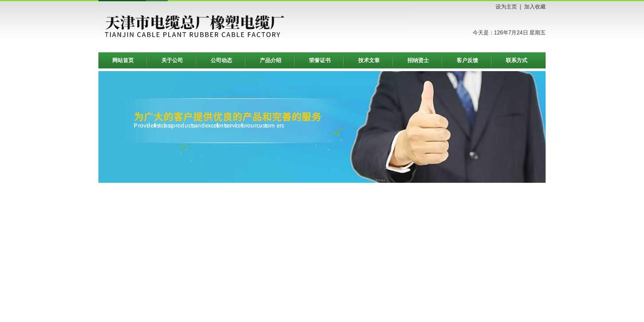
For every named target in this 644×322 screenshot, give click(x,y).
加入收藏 (535, 7)
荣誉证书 (320, 60)
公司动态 (221, 60)
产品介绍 (271, 60)
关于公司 (172, 60)
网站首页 (123, 60)
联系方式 (517, 60)
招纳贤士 (418, 60)
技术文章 (369, 60)
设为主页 (506, 7)
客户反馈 (467, 60)
